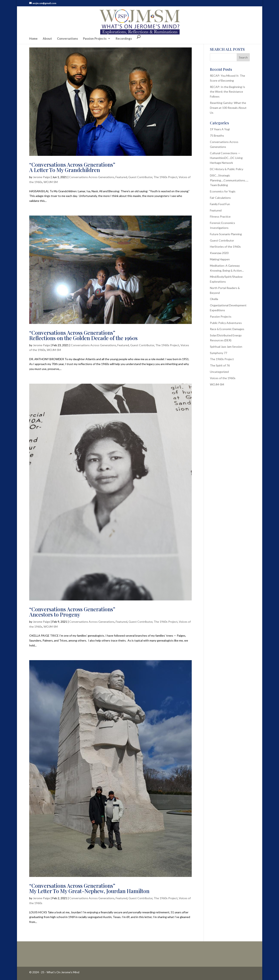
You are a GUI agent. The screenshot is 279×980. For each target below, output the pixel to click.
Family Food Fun (220, 204)
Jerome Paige (41, 177)
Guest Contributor (140, 177)
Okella (214, 299)
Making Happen (220, 259)
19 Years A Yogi (220, 129)
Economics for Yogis (223, 191)
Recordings (124, 30)
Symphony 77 (218, 353)
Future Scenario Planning (226, 234)
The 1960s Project (165, 177)
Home (33, 30)
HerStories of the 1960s (225, 247)
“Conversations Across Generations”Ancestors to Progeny (72, 612)
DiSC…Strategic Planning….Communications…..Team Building (229, 180)
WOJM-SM (51, 182)
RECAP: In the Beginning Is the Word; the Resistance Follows (227, 92)
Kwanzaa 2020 (219, 253)
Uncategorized (219, 372)
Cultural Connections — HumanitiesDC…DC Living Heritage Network (226, 158)
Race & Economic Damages (227, 329)
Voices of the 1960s (223, 378)
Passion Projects (95, 30)
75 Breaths (217, 135)
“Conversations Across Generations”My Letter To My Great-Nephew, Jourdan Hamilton (89, 888)
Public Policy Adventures (226, 323)
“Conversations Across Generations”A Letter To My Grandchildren (72, 167)
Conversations (67, 30)
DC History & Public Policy (227, 169)
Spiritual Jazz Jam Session (226, 347)
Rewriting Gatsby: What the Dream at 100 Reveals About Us (228, 108)
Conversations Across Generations (92, 177)
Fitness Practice (220, 216)
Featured (121, 177)
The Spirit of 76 (220, 365)
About (47, 30)
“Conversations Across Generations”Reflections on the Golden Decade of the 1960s (83, 335)
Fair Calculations (220, 198)
